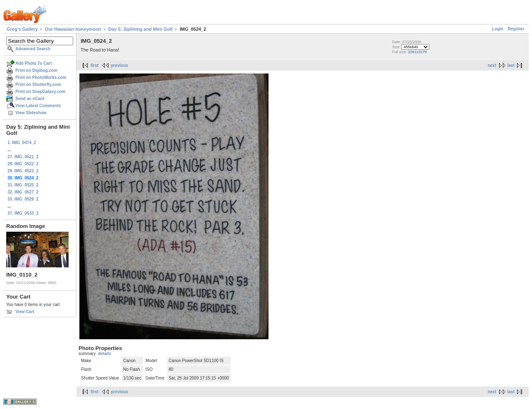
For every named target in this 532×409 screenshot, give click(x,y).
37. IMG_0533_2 (23, 213)
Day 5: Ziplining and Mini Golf (141, 29)
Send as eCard (30, 99)
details (105, 354)
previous (120, 65)
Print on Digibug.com (36, 70)
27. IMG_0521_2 (23, 157)
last (511, 65)
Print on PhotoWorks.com (41, 77)
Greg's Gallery (22, 29)
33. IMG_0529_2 (23, 199)
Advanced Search (33, 49)
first (95, 65)
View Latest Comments (38, 106)
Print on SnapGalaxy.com (40, 92)
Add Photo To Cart (34, 63)
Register (516, 29)
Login (498, 29)
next (492, 65)
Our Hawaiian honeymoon (73, 29)
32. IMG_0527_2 (23, 192)
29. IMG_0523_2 (23, 171)
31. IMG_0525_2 (23, 185)
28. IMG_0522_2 (23, 164)
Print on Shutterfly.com (38, 84)
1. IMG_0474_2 (22, 143)
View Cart (25, 312)
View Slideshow (31, 113)
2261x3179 (417, 52)
